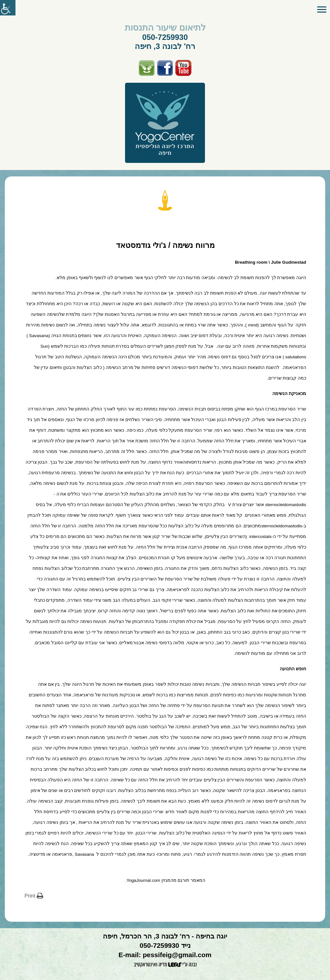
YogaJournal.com (143, 880)
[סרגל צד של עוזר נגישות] (8, 8)
